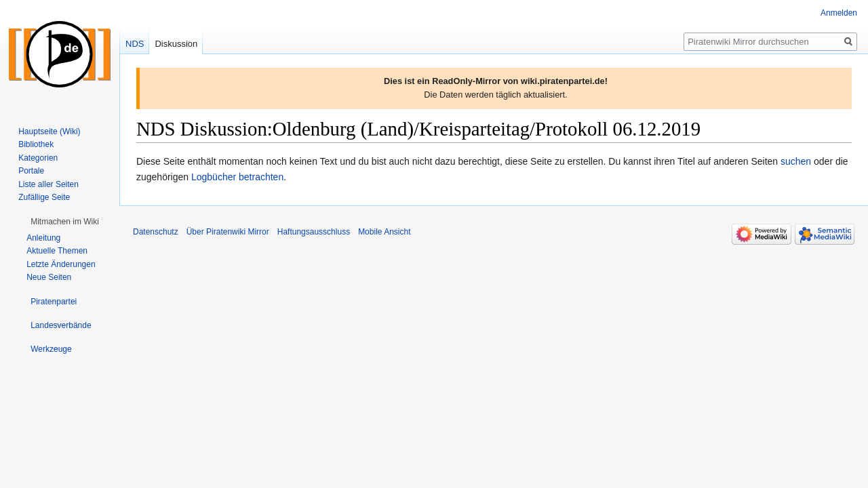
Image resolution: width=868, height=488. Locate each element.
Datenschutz (156, 232)
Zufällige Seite (44, 197)
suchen (796, 161)
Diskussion (176, 44)
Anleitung (43, 238)
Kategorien (38, 158)
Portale (31, 171)
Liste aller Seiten (48, 184)
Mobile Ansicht (384, 232)
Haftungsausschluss (314, 232)
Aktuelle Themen (57, 251)
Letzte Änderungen (61, 264)
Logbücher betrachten (237, 177)
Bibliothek (36, 144)
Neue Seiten (49, 277)
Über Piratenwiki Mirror (228, 232)
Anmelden (839, 13)
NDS (135, 44)
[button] (65, 222)
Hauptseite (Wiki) (49, 131)
